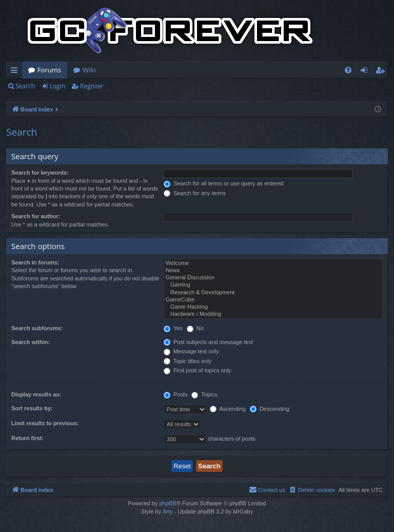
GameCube (273, 300)
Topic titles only (188, 361)
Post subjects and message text (208, 342)
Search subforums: (37, 328)
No (195, 328)
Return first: (27, 438)
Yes (173, 328)
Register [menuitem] (382, 72)
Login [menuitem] (366, 72)
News (273, 271)
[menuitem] (348, 70)
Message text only (191, 351)
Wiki (89, 70)
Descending (270, 409)
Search (25, 86)
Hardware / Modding (273, 314)
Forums (49, 70)
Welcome (273, 263)
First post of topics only (198, 370)
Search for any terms (195, 193)
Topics (204, 394)
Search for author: (36, 216)
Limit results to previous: (45, 423)
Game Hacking (273, 307)
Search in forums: (35, 262)
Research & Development (273, 293)
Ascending (228, 409)
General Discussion (273, 278)
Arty (168, 511)
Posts (176, 394)
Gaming (273, 285)
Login (57, 86)
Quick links (16, 72)
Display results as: (36, 394)
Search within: (31, 342)
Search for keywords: (40, 173)
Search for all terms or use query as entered (224, 183)
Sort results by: (32, 408)
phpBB (168, 503)
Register (92, 86)
